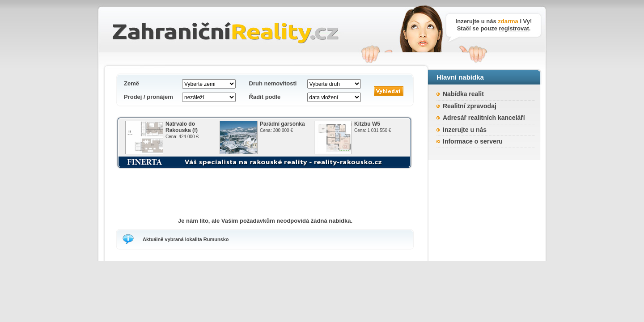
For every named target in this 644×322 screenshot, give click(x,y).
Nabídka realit (463, 94)
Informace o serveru (473, 141)
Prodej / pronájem (148, 97)
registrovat (514, 28)
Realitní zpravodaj (470, 106)
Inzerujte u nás (465, 130)
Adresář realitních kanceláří (484, 118)
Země (131, 83)
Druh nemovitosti (273, 83)
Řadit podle (265, 97)
